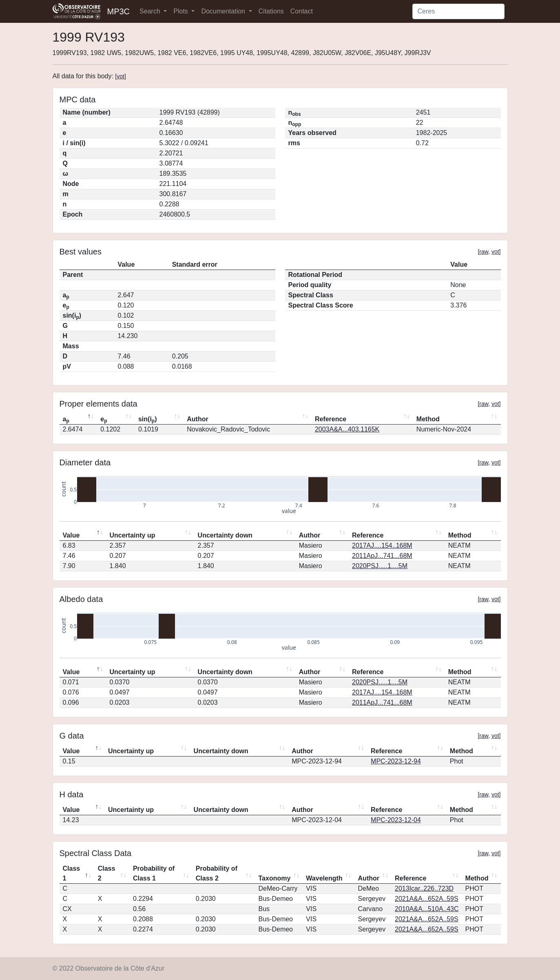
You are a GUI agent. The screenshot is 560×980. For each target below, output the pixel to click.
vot (121, 76)
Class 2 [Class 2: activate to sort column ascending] (107, 873)
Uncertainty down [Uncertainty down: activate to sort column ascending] (225, 535)
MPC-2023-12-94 (396, 761)
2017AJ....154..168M (382, 545)
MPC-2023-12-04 (396, 820)
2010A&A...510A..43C (427, 909)
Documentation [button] (224, 11)
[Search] (458, 11)
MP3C (119, 11)
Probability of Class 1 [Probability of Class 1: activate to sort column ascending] (154, 873)
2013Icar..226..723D (424, 888)
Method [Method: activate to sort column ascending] (428, 419)
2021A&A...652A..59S (427, 899)
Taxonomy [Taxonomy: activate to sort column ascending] (275, 878)
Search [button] (151, 11)
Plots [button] (182, 11)
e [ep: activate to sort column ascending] (104, 420)
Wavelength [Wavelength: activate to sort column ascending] (324, 878)
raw (484, 252)
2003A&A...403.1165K (347, 429)
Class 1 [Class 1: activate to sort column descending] (72, 873)
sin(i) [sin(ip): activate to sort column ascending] (148, 420)
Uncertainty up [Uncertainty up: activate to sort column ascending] (132, 535)
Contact (302, 11)
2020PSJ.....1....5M (380, 566)
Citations (271, 11)
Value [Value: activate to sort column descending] (71, 535)
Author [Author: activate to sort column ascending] (197, 419)
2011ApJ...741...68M (382, 556)
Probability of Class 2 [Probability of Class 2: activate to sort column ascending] (217, 873)
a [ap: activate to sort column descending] (66, 420)
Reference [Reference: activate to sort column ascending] (331, 419)
